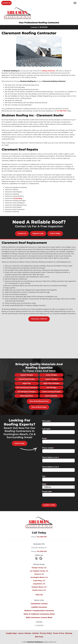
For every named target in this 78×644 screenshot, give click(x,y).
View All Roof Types (39, 407)
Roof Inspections (27, 396)
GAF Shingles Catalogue (27, 392)
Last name (47, 429)
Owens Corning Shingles (51, 392)
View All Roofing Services (39, 401)
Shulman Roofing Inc (35, 642)
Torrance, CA (39, 574)
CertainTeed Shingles (27, 379)
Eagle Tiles (27, 383)
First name (47, 421)
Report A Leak (38, 233)
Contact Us (6, 3)
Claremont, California (39, 319)
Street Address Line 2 (51, 467)
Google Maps (11, 633)
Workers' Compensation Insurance (39, 611)
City (44, 476)
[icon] (37, 558)
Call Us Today (55, 233)
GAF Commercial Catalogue (27, 387)
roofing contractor (48, 71)
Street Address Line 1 (51, 457)
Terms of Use (58, 633)
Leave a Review (25, 633)
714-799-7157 (61, 111)
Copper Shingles (51, 379)
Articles (36, 633)
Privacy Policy (46, 633)
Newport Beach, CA (39, 587)
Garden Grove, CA (39, 590)
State (45, 484)
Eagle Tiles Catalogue (51, 383)
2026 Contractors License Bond (39, 617)
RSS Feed (39, 637)
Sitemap (69, 633)
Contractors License (39, 604)
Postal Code (47, 492)
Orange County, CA (39, 568)
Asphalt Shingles (27, 375)
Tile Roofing (18, 198)
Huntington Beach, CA (39, 577)
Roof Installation (51, 396)
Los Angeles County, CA (39, 571)
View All (39, 595)
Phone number (48, 448)
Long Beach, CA (39, 584)
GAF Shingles (51, 387)
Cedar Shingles (51, 375)
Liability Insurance (39, 607)
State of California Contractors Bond (39, 614)
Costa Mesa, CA (39, 581)
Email (45, 438)
